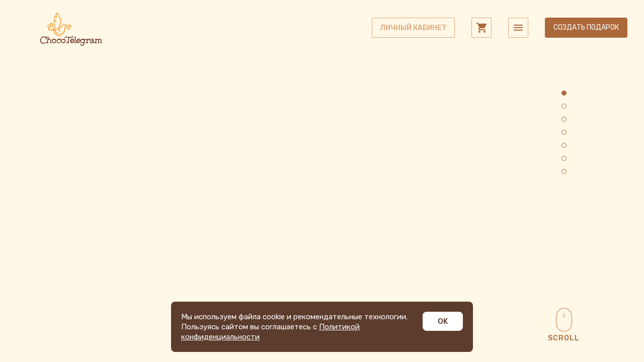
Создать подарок (586, 27)
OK (443, 321)
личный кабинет (413, 28)
